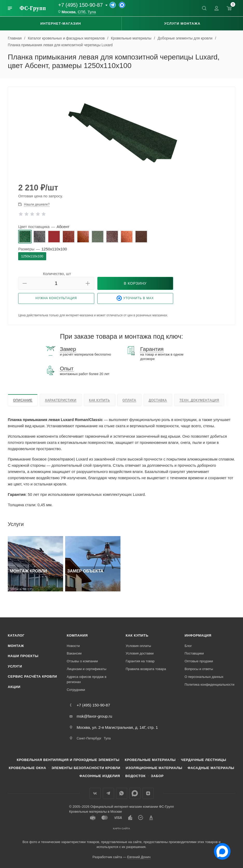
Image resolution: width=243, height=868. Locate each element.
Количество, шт (57, 274)
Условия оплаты (138, 646)
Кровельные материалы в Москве (95, 812)
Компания (77, 635)
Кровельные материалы (150, 760)
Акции (14, 687)
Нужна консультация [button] (56, 298)
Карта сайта (122, 828)
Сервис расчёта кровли (32, 676)
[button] (25, 283)
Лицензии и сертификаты (87, 669)
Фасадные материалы (211, 768)
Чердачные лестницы (204, 760)
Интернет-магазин (61, 24)
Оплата (129, 400)
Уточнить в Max (135, 298)
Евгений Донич (139, 857)
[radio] (25, 237)
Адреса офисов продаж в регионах (87, 679)
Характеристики (61, 400)
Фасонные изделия (100, 776)
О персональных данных (204, 677)
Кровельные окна (28, 768)
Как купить (100, 400)
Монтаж (16, 646)
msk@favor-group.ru (94, 716)
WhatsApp (122, 793)
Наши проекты (23, 656)
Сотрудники (76, 690)
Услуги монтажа (182, 24)
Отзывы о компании (82, 661)
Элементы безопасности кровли (86, 768)
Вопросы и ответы (199, 669)
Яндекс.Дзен (148, 793)
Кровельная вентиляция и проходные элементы (68, 760)
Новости (73, 646)
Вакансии (74, 653)
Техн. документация (199, 400)
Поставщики (194, 653)
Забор (157, 776)
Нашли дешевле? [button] (37, 204)
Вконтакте (95, 793)
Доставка (158, 400)
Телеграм (108, 793)
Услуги (15, 666)
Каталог (16, 635)
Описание (23, 400)
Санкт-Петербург (89, 738)
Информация (198, 635)
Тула (92, 12)
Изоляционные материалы (154, 768)
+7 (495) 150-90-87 (80, 5)
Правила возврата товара (146, 669)
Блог (188, 646)
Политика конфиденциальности (210, 685)
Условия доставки (140, 653)
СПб (82, 12)
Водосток (136, 776)
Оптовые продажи (199, 661)
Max (135, 793)
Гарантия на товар (140, 661)
